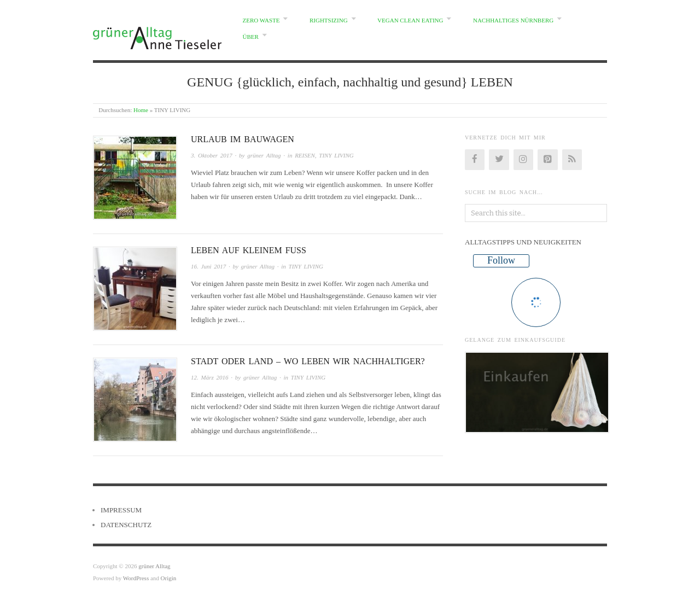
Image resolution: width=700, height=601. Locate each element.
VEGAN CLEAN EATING (410, 20)
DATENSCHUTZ (126, 525)
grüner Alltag (264, 155)
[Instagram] (523, 160)
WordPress (136, 578)
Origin (169, 578)
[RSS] (572, 160)
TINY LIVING (336, 155)
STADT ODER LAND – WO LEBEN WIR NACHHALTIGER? (308, 361)
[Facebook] (475, 160)
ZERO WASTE (261, 20)
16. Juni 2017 (208, 266)
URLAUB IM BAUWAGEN (243, 139)
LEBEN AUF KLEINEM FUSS (249, 250)
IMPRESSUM (121, 510)
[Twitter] (499, 160)
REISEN (305, 155)
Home (141, 110)
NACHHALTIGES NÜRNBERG (513, 20)
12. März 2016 (209, 377)
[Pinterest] (547, 160)
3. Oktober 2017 (212, 155)
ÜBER (251, 37)
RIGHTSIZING (329, 20)
